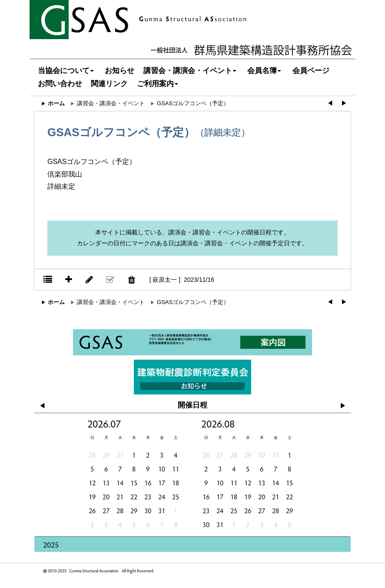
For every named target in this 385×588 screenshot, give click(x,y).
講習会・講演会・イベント (191, 71)
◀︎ (330, 103)
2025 (51, 544)
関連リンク (109, 84)
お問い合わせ (60, 84)
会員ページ (311, 71)
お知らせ (119, 71)
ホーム (56, 103)
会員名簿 (265, 71)
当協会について (67, 71)
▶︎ (344, 103)
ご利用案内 (159, 84)
